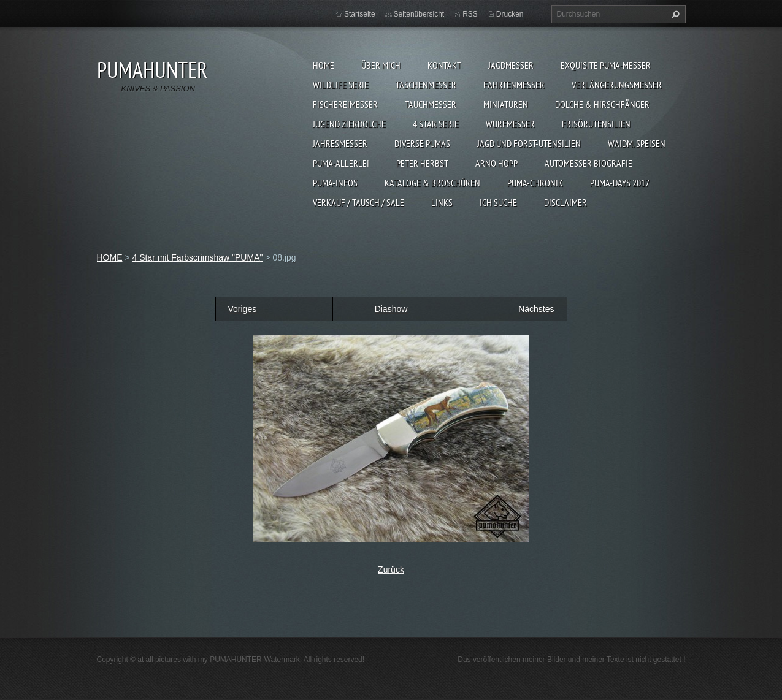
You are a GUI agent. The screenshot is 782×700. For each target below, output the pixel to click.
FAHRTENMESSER (514, 85)
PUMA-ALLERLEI (341, 163)
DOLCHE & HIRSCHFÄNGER (602, 104)
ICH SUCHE (498, 202)
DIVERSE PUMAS (422, 143)
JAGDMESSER (511, 65)
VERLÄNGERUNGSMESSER (617, 85)
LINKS (442, 202)
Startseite (360, 14)
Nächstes (536, 309)
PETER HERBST (422, 163)
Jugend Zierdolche (349, 124)
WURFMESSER (510, 124)
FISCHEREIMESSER (345, 104)
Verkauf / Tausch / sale (358, 202)
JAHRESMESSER (340, 143)
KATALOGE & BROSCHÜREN (432, 183)
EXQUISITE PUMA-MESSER (606, 65)
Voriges (243, 309)
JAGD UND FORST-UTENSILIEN (529, 143)
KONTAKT (444, 65)
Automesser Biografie (588, 163)
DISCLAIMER (565, 202)
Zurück (391, 569)
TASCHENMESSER (426, 85)
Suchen (674, 14)
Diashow (391, 309)
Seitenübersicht (419, 14)
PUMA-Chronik (535, 183)
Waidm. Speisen (637, 143)
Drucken (510, 14)
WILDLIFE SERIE (341, 85)
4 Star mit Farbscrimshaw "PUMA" (197, 257)
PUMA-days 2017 (620, 183)
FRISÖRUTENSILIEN (596, 124)
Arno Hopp (496, 163)
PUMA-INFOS (335, 183)
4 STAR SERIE (436, 124)
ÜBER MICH (381, 65)
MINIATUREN (506, 104)
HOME (324, 65)
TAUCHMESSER (431, 104)
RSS (470, 14)
